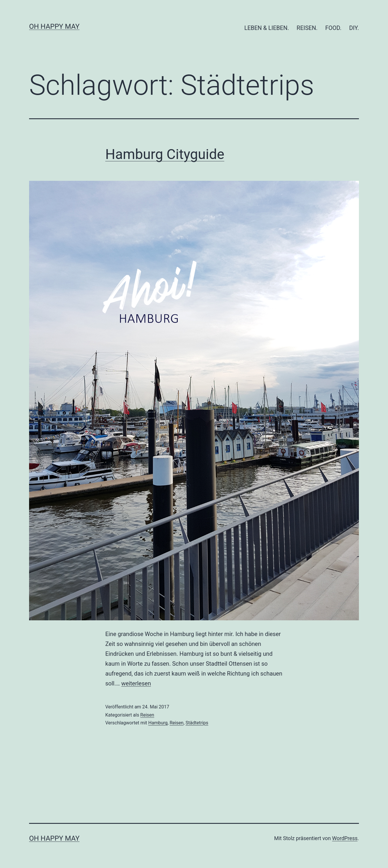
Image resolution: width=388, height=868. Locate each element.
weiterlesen (136, 683)
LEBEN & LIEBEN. (267, 28)
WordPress (345, 838)
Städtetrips (197, 723)
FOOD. (333, 28)
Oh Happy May (54, 26)
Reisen (147, 715)
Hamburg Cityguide (165, 154)
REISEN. (307, 28)
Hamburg (158, 723)
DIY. (354, 28)
